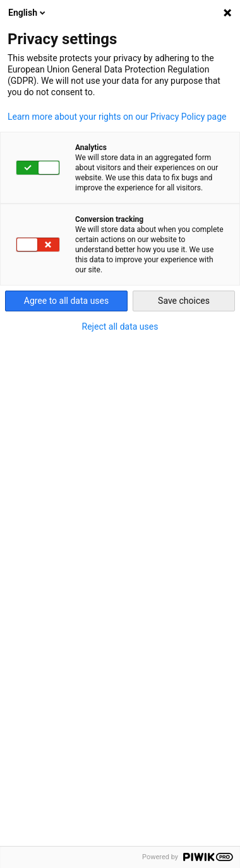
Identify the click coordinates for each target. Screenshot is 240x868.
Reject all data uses (120, 327)
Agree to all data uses (67, 301)
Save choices (184, 301)
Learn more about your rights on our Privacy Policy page (117, 117)
